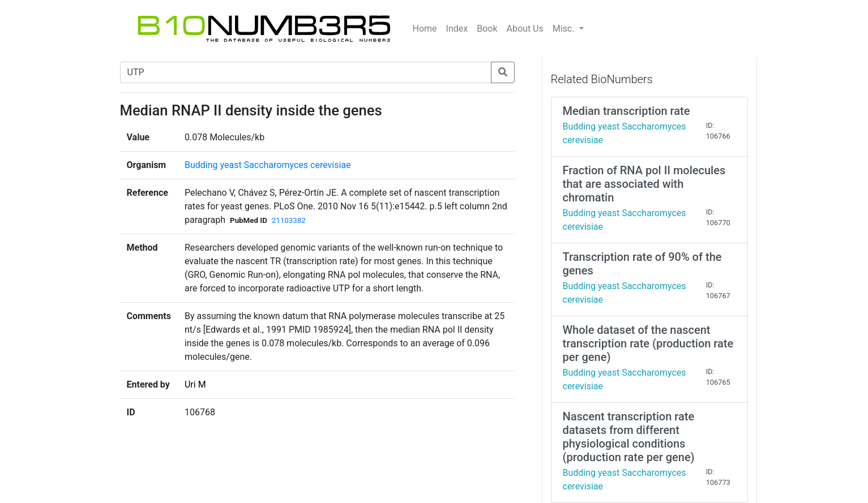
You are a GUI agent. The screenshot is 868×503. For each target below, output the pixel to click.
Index (457, 29)
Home (425, 29)
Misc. (565, 29)
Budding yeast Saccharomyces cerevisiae (268, 165)
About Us (525, 29)
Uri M (195, 384)
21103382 (289, 220)
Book (487, 29)
